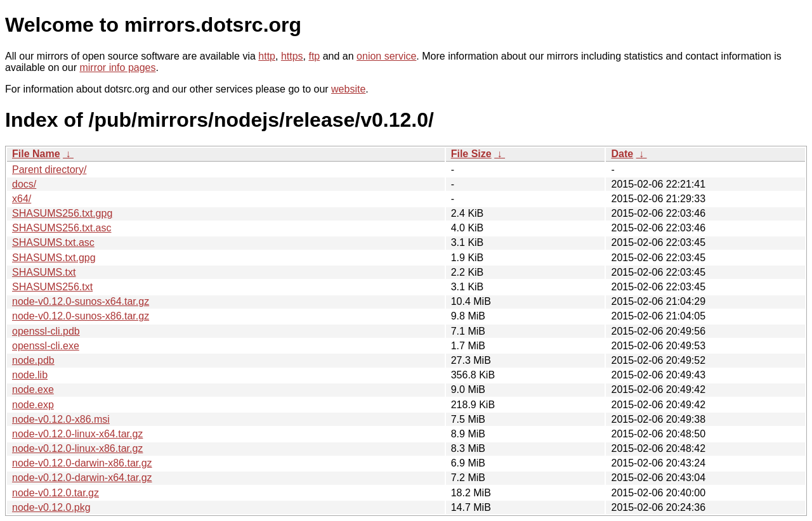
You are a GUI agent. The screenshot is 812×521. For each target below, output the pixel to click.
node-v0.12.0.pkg (51, 507)
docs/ (24, 184)
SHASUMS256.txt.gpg (62, 213)
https (292, 56)
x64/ (22, 199)
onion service (386, 56)
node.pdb (33, 360)
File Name (36, 154)
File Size (471, 154)
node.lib (30, 375)
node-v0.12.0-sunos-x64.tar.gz (81, 301)
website (348, 89)
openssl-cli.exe (46, 346)
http (267, 56)
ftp (314, 56)
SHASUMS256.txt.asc (62, 228)
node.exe (33, 389)
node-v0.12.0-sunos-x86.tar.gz (81, 316)
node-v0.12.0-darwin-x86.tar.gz (82, 463)
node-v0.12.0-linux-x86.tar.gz (77, 448)
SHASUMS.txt (44, 272)
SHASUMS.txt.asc (53, 242)
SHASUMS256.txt (52, 287)
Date (622, 154)
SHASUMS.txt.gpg (54, 258)
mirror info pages (117, 68)
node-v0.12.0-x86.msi (61, 419)
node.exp (33, 405)
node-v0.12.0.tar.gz (56, 493)
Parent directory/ (49, 170)
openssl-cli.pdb (46, 331)
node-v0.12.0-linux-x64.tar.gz (77, 434)
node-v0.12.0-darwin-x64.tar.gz (82, 478)
